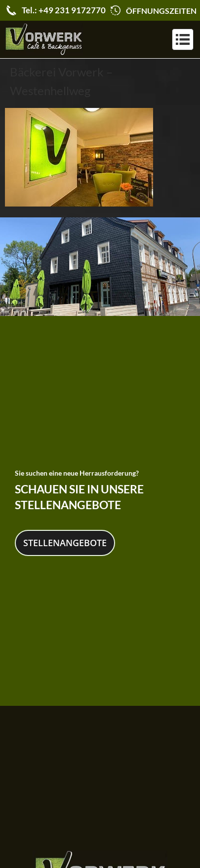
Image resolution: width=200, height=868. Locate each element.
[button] (183, 39)
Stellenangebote (65, 541)
